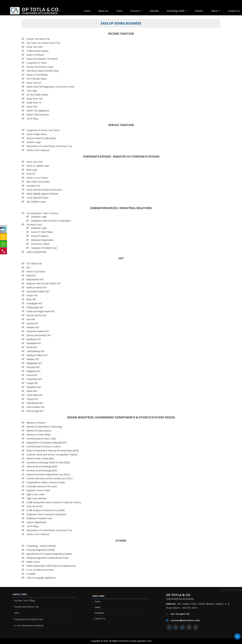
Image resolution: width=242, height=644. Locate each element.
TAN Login (32, 91)
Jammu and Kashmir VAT (39, 335)
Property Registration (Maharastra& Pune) (48, 558)
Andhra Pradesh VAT (37, 287)
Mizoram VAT (33, 367)
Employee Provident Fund (39, 518)
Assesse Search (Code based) (41, 138)
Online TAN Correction (38, 115)
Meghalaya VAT (34, 363)
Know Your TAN (34, 162)
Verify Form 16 (34, 103)
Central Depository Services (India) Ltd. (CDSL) (50, 478)
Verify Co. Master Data (38, 166)
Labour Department (36, 522)
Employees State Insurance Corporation (51, 221)
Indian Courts (33, 562)
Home (87, 11)
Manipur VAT (33, 359)
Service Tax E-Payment (38, 150)
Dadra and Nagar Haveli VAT (41, 311)
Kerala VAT (32, 347)
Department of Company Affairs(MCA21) (47, 443)
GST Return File (34, 264)
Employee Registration (42, 240)
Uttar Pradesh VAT (36, 407)
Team (119, 11)
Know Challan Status (37, 134)
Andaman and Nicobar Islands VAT (44, 283)
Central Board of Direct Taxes (41, 439)
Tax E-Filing (32, 119)
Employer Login (39, 217)
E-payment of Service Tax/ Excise (43, 130)
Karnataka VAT (34, 343)
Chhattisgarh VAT (35, 307)
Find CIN (31, 174)
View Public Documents (38, 182)
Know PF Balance (40, 236)
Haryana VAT (33, 327)
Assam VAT (32, 295)
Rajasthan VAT (34, 387)
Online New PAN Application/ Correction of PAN (50, 87)
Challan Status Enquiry (37, 51)
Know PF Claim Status (42, 232)
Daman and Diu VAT (37, 315)
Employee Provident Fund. (44, 248)
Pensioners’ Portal (40, 244)
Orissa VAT (32, 375)
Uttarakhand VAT (35, 403)
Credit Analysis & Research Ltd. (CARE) (46, 510)
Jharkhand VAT (34, 339)
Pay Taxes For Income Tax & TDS (43, 43)
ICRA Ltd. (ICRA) (34, 506)
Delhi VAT (31, 275)
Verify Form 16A (34, 99)
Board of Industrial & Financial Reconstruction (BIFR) (53, 451)
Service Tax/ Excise (36, 272)
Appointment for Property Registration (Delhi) (49, 554)
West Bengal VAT (35, 411)
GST (29, 268)
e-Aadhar (31, 574)
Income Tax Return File (38, 39)
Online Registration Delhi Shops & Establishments (51, 566)
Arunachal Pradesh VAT (38, 291)
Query (104, 608)
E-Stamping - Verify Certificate (41, 546)
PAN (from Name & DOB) (39, 71)
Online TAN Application (38, 111)
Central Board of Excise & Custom (44, 447)
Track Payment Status (37, 198)
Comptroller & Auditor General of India (46, 482)
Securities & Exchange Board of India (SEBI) (48, 462)
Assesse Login (34, 142)
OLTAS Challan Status (37, 95)
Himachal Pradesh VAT (38, 331)
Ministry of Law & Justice (39, 431)
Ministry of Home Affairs (39, 435)
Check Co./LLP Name (37, 178)
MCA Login (32, 170)
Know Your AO (34, 83)
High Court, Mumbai (36, 498)
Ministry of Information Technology (44, 427)
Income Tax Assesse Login (40, 67)
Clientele (154, 11)
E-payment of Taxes (37, 63)
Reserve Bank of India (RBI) (40, 458)
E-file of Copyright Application (41, 578)
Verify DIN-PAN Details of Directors (44, 190)
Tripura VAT (32, 399)
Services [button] (135, 11)
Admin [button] (215, 11)
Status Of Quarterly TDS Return (42, 59)
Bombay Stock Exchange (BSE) (42, 470)
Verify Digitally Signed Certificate (42, 194)
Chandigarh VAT (34, 303)
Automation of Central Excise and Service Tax (49, 146)
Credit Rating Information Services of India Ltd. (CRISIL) (54, 502)
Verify (56, 71)
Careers (199, 11)
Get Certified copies (36, 202)
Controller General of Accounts (42, 486)
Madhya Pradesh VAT (37, 355)
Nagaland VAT (34, 371)
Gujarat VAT (32, 323)
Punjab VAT (32, 383)
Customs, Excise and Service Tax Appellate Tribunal (52, 454)
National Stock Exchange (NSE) (42, 466)
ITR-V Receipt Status (37, 79)
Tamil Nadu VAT (35, 395)
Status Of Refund (35, 55)
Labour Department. (37, 252)
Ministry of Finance (36, 423)
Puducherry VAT (34, 379)
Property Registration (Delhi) (41, 550)
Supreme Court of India (38, 490)
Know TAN (32, 107)
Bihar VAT (31, 299)
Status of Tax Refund (37, 75)
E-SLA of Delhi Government (40, 570)
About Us (103, 11)
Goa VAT (31, 319)
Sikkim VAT (32, 391)
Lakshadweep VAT (36, 351)
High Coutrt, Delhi (35, 494)
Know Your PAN (34, 47)
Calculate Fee (33, 186)
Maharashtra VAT (35, 279)
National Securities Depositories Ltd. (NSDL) (49, 474)
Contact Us (106, 616)
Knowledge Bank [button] (176, 11)
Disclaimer (106, 612)
